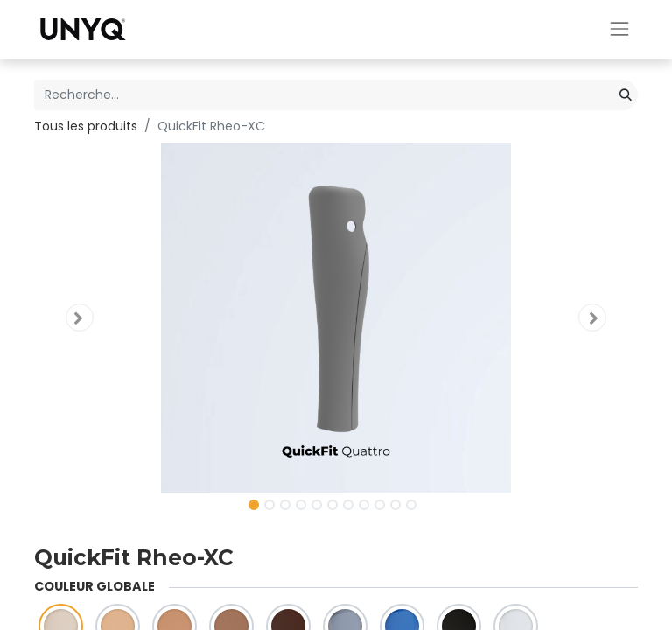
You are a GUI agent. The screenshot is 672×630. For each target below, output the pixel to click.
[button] (80, 318)
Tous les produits (86, 126)
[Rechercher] (626, 95)
